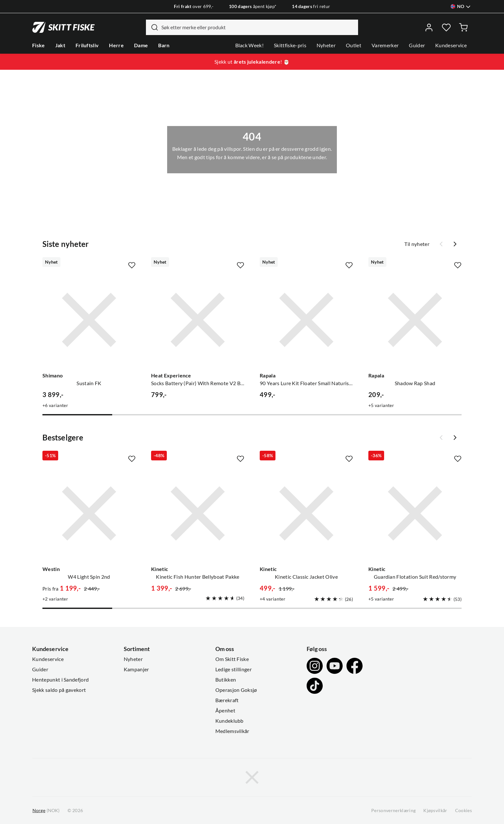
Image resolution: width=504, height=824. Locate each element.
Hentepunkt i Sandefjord (60, 680)
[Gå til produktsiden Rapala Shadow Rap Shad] (415, 320)
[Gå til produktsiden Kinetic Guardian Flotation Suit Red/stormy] (415, 513)
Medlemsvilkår (232, 731)
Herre (116, 45)
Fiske (39, 45)
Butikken (226, 680)
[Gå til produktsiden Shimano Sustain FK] (89, 320)
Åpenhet (225, 711)
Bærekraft (227, 700)
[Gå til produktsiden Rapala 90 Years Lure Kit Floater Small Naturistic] (306, 320)
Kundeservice (451, 45)
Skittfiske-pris (290, 45)
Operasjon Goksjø (236, 690)
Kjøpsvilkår (435, 810)
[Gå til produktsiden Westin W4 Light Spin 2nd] (89, 513)
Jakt (60, 45)
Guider (417, 45)
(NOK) (46, 811)
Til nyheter (417, 244)
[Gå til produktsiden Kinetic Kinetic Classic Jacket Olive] (306, 513)
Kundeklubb (230, 721)
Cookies (464, 810)
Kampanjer (136, 669)
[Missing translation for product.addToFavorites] (132, 265)
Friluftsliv (87, 45)
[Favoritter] (446, 27)
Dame (141, 45)
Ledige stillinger (234, 669)
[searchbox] (258, 27)
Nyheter (326, 45)
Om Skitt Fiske (232, 659)
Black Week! (250, 45)
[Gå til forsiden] (63, 27)
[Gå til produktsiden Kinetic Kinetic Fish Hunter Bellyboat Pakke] (198, 513)
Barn (164, 45)
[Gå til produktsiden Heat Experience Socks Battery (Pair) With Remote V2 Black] (198, 320)
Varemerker (385, 45)
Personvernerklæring (393, 810)
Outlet (354, 45)
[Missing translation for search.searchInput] (152, 27)
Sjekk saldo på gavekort (59, 690)
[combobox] (252, 27)
